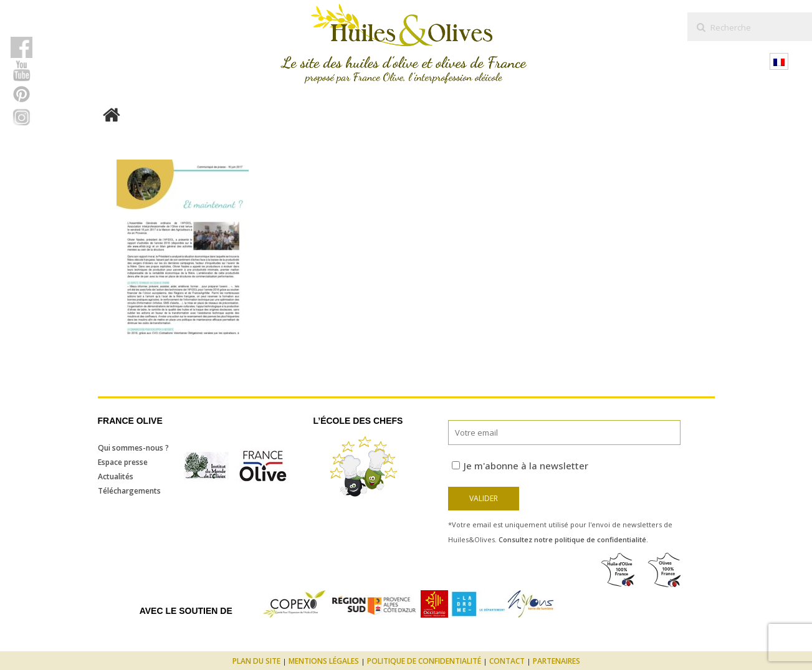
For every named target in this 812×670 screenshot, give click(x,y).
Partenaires (556, 661)
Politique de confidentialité (424, 661)
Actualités (116, 476)
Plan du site (256, 661)
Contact (507, 661)
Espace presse (123, 462)
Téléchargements (129, 491)
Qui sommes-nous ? (133, 448)
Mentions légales (324, 661)
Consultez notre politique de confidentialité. (573, 539)
